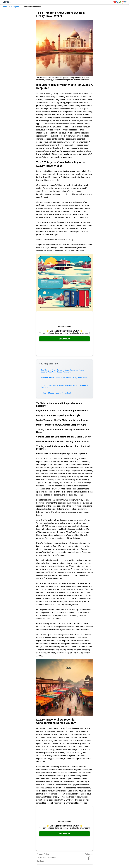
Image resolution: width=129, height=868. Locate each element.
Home (5, 7)
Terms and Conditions (46, 858)
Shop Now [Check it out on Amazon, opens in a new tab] (65, 339)
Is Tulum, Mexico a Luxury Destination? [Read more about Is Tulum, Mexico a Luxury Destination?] (57, 393)
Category (15, 7)
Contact (40, 861)
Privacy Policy (43, 854)
